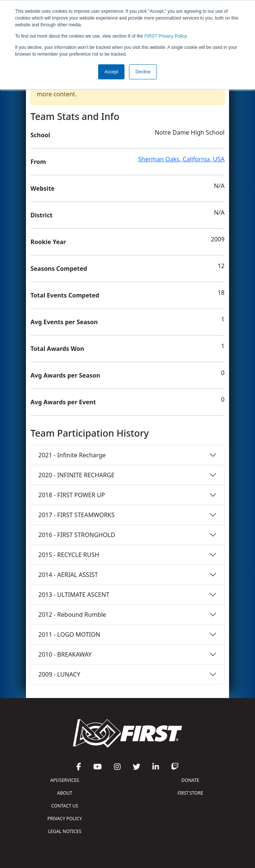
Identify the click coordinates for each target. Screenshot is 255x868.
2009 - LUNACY (59, 674)
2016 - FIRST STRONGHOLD (77, 535)
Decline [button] (143, 72)
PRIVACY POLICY (65, 819)
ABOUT (65, 793)
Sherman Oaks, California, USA (181, 159)
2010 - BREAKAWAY (65, 654)
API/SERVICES (65, 780)
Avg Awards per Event (63, 402)
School (40, 135)
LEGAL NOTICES (65, 831)
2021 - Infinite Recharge (72, 455)
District (42, 215)
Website (42, 188)
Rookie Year (48, 242)
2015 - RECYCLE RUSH (69, 555)
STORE (190, 793)
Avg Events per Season (64, 322)
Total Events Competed (65, 295)
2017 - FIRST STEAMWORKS (77, 515)
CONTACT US (65, 806)
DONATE (190, 780)
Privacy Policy (165, 36)
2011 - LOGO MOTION (69, 634)
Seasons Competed (59, 269)
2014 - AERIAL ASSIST (68, 575)
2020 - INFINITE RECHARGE (76, 475)
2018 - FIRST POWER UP (72, 495)
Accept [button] (112, 72)
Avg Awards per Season (65, 375)
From (38, 162)
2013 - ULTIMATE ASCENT (74, 595)
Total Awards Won (57, 349)
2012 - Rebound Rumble (72, 615)
